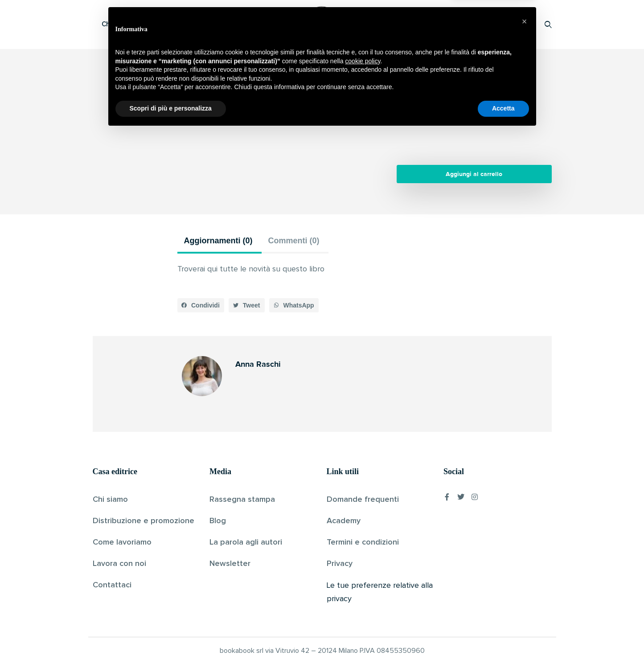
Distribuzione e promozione (144, 521)
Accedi (525, 24)
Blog (218, 521)
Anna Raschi (307, 122)
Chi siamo (110, 500)
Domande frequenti (363, 500)
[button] (201, 305)
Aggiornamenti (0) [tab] (218, 241)
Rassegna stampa (242, 500)
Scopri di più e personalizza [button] (171, 639)
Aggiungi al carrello (474, 174)
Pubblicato (346, 122)
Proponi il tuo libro (477, 24)
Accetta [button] (503, 639)
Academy (344, 521)
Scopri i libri (209, 24)
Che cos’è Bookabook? (137, 24)
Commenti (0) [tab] (294, 241)
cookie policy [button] (363, 592)
